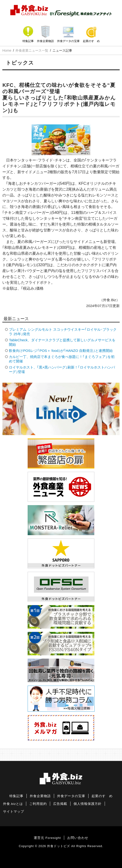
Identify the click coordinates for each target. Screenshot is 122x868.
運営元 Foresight (47, 838)
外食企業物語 (45, 41)
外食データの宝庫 (68, 41)
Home (7, 50)
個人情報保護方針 (88, 804)
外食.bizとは (13, 804)
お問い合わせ (78, 838)
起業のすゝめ (91, 41)
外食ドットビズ (59, 846)
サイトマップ (14, 812)
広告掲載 (60, 804)
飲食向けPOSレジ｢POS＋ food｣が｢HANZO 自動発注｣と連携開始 (61, 351)
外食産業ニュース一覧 (32, 50)
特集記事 (28, 41)
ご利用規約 (38, 804)
